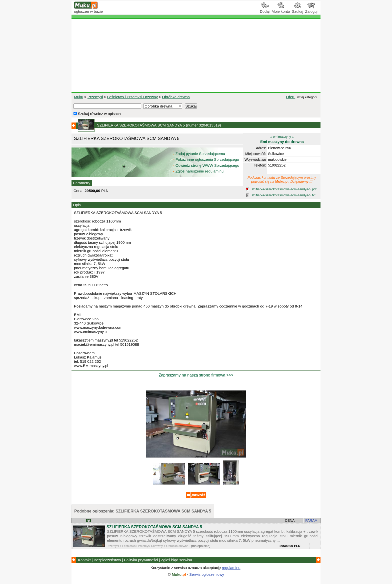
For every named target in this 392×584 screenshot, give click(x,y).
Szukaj (298, 9)
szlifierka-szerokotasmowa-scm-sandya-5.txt (283, 195)
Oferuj (291, 97)
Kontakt (84, 560)
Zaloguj (311, 9)
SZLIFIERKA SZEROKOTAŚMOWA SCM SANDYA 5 (154, 527)
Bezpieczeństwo (107, 560)
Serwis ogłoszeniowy (207, 574)
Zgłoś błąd (176, 560)
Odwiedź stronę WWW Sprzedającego (206, 165)
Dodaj (265, 9)
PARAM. (312, 520)
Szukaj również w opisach (97, 114)
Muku (79, 97)
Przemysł (95, 97)
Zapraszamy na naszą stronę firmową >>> (196, 375)
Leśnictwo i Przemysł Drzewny (133, 97)
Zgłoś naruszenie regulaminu (198, 171)
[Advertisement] (196, 55)
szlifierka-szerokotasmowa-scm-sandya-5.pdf (284, 189)
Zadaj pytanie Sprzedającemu (199, 154)
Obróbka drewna (176, 97)
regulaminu (231, 568)
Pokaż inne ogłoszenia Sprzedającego (206, 159)
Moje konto (281, 9)
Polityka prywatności (141, 560)
